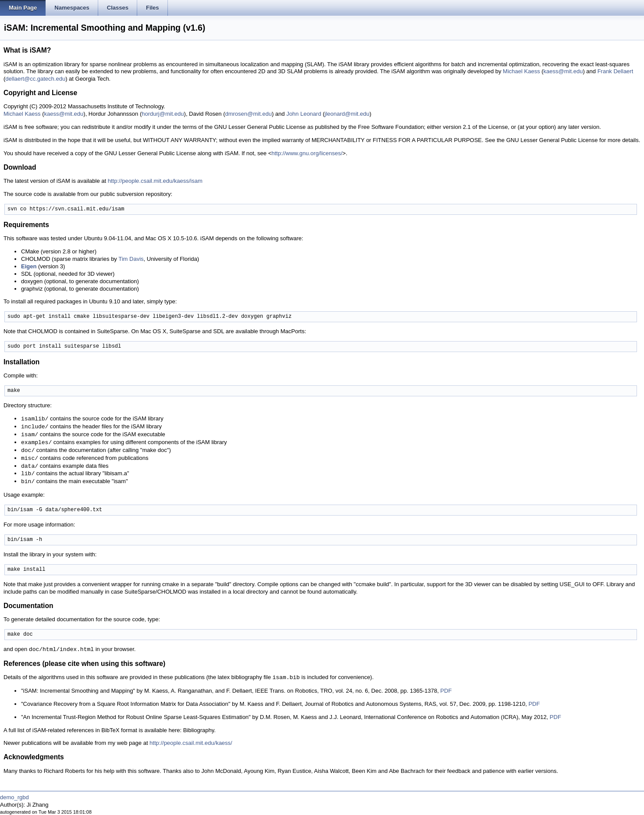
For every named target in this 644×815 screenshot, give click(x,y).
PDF (446, 691)
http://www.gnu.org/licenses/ (307, 153)
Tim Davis (131, 259)
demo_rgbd (14, 797)
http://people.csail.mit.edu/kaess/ (191, 743)
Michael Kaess (521, 71)
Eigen (29, 266)
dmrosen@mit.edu (248, 114)
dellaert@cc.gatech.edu (35, 79)
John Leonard (304, 114)
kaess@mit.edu (563, 71)
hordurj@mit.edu (163, 114)
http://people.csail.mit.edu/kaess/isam (155, 181)
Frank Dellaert (616, 71)
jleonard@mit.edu (347, 114)
